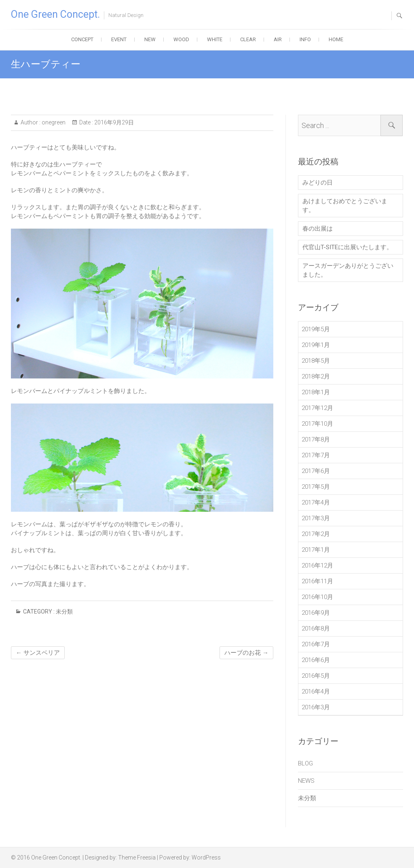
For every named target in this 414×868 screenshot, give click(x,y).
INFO (305, 39)
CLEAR (248, 39)
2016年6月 (316, 660)
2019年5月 (316, 329)
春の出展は (318, 229)
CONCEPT (82, 39)
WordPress (206, 857)
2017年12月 (317, 408)
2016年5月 (316, 676)
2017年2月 (316, 534)
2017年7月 (316, 455)
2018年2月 (316, 376)
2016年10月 (317, 597)
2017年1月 (316, 550)
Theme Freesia (137, 857)
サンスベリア (38, 653)
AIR (278, 39)
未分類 (64, 612)
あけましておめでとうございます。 (345, 206)
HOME (336, 39)
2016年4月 (316, 691)
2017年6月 (316, 471)
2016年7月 (316, 644)
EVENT (119, 39)
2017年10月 (317, 424)
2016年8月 (316, 628)
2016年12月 (317, 565)
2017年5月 (316, 487)
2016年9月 (316, 613)
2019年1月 (316, 345)
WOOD (181, 39)
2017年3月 (316, 518)
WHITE (215, 39)
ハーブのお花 (246, 653)
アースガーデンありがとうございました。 (348, 270)
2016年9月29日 (113, 122)
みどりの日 (318, 183)
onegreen (53, 122)
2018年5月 (316, 361)
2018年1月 (316, 392)
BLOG (305, 763)
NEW (150, 39)
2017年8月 (316, 439)
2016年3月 (316, 707)
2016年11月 (317, 581)
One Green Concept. (55, 14)
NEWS (306, 781)
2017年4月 (316, 502)
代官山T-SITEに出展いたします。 (347, 247)
